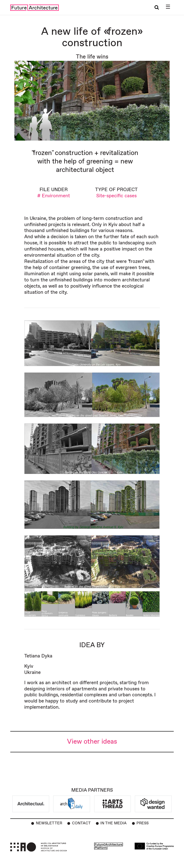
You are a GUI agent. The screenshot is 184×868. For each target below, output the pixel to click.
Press (143, 823)
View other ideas (92, 742)
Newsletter (49, 823)
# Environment (54, 196)
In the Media (113, 823)
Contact (81, 823)
